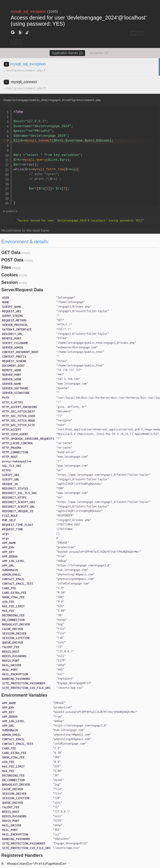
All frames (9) (99, 53)
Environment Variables (24, 695)
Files (6, 267)
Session (9, 282)
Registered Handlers (22, 855)
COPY (137, 33)
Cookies (10, 275)
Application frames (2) (67, 53)
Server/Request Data (22, 290)
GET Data (11, 253)
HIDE (17, 42)
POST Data (12, 260)
